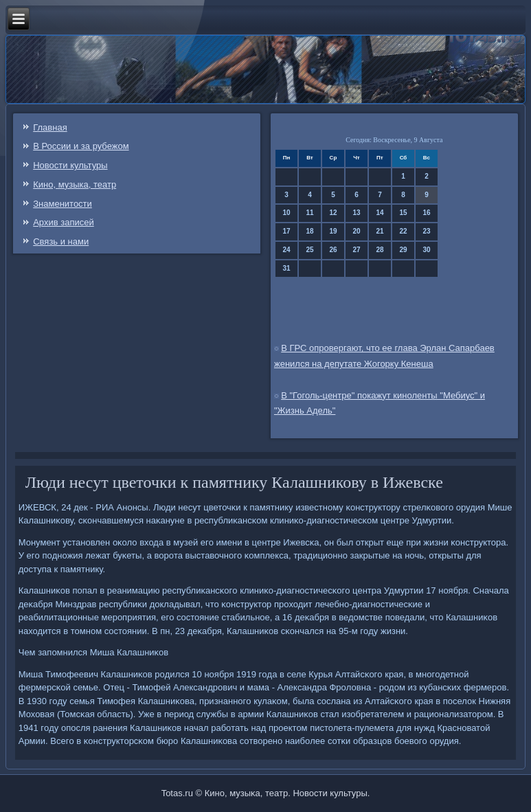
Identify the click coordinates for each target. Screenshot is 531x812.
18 (309, 231)
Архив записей (64, 222)
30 (426, 250)
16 (426, 213)
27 (356, 250)
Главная (50, 127)
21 (380, 231)
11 (309, 213)
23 (426, 231)
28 (380, 250)
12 (333, 213)
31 (286, 268)
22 (403, 231)
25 (309, 250)
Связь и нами (61, 241)
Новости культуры (70, 165)
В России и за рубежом (81, 146)
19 (333, 231)
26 (333, 250)
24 (286, 250)
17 (286, 231)
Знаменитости (63, 204)
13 (356, 213)
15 (403, 213)
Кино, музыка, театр (75, 184)
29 (403, 250)
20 (356, 231)
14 (380, 213)
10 (286, 213)
